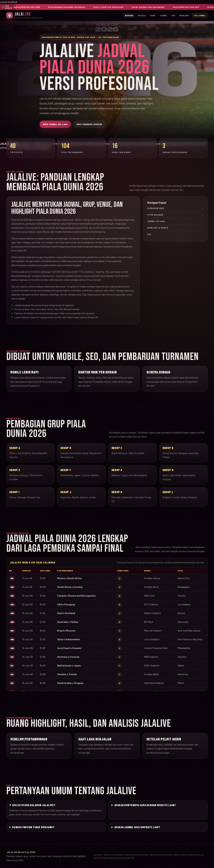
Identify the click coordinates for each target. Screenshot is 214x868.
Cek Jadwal (200, 15)
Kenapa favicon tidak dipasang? (33, 827)
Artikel (142, 15)
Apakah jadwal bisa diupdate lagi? (137, 827)
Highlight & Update (175, 228)
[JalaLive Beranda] (25, 15)
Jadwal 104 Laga (175, 221)
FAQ (173, 15)
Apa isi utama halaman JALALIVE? (34, 805)
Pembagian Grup (175, 208)
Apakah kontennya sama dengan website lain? (145, 805)
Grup (153, 15)
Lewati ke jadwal (9, 2)
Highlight (184, 15)
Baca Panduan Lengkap (90, 124)
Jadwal (164, 15)
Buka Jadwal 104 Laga (55, 124)
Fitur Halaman (175, 215)
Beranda (129, 15)
